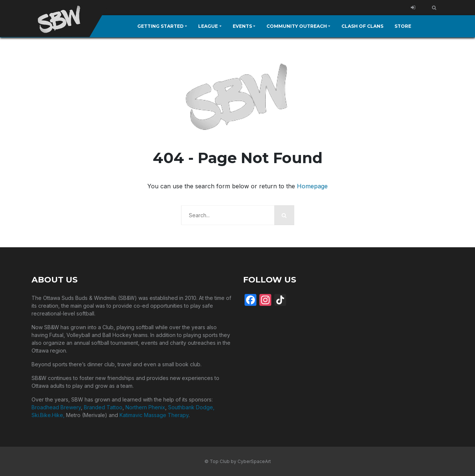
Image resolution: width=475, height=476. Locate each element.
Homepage (312, 186)
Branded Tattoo (103, 407)
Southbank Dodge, (191, 407)
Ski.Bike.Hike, (49, 415)
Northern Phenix (145, 407)
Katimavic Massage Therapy (154, 415)
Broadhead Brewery (56, 407)
